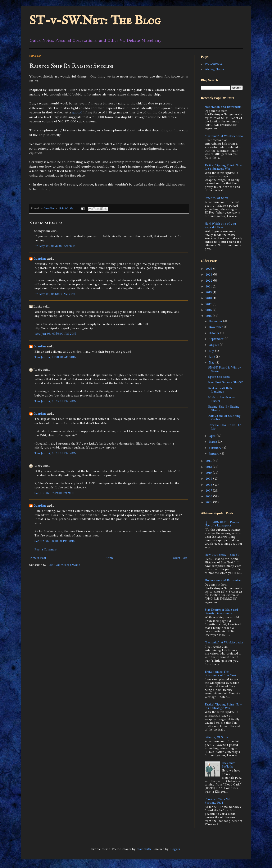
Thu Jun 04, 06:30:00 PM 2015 (55, 453)
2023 (209, 275)
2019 (209, 292)
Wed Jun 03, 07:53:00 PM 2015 (55, 334)
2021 (209, 287)
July (212, 351)
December (216, 321)
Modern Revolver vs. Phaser (222, 399)
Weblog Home (214, 69)
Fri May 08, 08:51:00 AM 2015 (55, 294)
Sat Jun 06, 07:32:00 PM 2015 (55, 493)
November (216, 327)
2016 (209, 310)
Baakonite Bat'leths (228, 765)
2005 (209, 502)
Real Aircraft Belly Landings (220, 390)
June (212, 357)
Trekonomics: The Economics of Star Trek (221, 674)
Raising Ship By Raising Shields (224, 408)
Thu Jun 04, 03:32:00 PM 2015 (55, 401)
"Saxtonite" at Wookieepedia (224, 136)
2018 (209, 298)
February (216, 448)
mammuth (144, 849)
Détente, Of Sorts (216, 198)
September (217, 339)
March (213, 442)
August (214, 345)
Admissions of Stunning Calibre (224, 418)
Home (110, 558)
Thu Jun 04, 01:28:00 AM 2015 (55, 357)
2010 (209, 473)
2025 (209, 269)
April (213, 436)
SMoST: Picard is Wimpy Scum (225, 369)
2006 (209, 496)
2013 (209, 467)
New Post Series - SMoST (225, 382)
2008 (209, 485)
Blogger (175, 849)
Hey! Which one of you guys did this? (220, 225)
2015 (209, 316)
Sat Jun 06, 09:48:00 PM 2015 (55, 541)
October (215, 333)
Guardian (40, 259)
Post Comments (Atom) (64, 565)
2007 (209, 491)
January (215, 454)
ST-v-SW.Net (213, 64)
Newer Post (38, 558)
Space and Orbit (219, 377)
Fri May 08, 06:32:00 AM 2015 (55, 246)
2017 (209, 304)
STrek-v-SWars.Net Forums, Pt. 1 (217, 801)
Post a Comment (46, 550)
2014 (209, 461)
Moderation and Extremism (223, 107)
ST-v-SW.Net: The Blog (95, 21)
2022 (209, 281)
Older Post (180, 558)
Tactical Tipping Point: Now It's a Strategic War (223, 167)
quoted (77, 112)
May (212, 363)
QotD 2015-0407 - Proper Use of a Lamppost (222, 524)
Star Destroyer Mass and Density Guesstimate (221, 611)
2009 (209, 479)
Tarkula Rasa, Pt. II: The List (225, 427)
